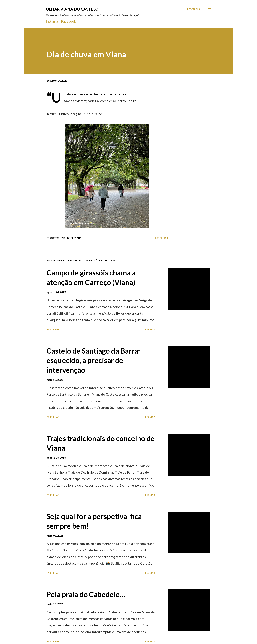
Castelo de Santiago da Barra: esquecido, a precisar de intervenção (93, 360)
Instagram (53, 21)
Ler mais (150, 329)
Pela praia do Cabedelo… (86, 594)
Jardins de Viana (71, 238)
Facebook (69, 21)
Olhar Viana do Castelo (72, 9)
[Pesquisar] (194, 9)
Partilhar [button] (161, 238)
